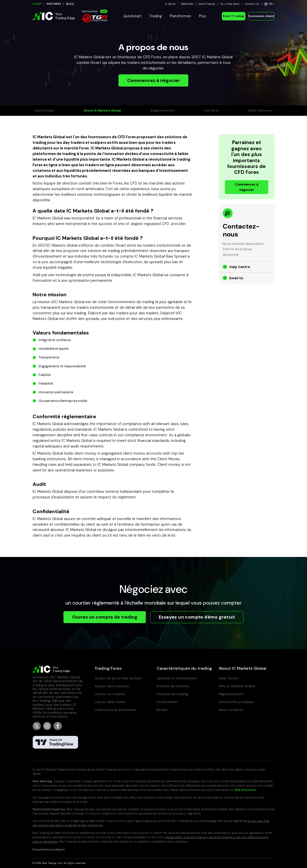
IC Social (170, 4)
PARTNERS (54, 4)
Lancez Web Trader (110, 702)
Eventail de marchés (173, 686)
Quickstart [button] (132, 16)
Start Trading (207, 4)
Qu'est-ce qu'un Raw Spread (118, 678)
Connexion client (261, 16)
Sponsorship (44, 111)
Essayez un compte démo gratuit (197, 617)
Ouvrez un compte (110, 694)
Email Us (236, 278)
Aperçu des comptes (112, 686)
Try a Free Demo (230, 4)
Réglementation (163, 111)
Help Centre (240, 267)
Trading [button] (156, 16)
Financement (167, 702)
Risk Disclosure (245, 790)
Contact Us (252, 4)
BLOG (70, 4)
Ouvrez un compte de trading (105, 617)
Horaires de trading (172, 694)
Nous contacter (260, 111)
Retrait (162, 710)
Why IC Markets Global (237, 686)
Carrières (211, 111)
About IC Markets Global (102, 111)
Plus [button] (202, 16)
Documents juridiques (236, 702)
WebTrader (187, 4)
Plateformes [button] (180, 16)
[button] (270, 4)
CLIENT (37, 4)
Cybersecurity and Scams (116, 710)
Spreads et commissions (177, 678)
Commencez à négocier (153, 80)
